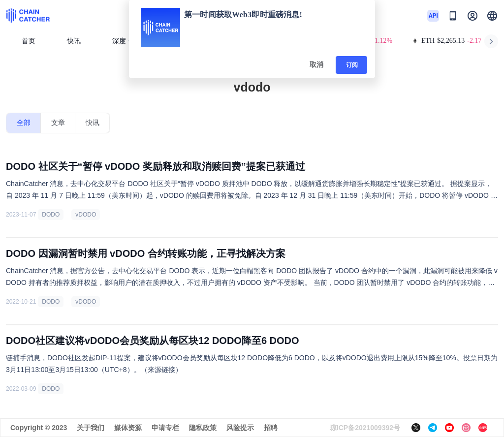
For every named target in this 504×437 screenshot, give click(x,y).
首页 (29, 41)
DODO (51, 215)
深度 (123, 41)
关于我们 (91, 428)
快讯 (74, 41)
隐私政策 (203, 428)
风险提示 (240, 428)
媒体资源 (128, 428)
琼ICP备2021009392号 (365, 428)
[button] (492, 16)
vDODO (86, 215)
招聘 (271, 428)
